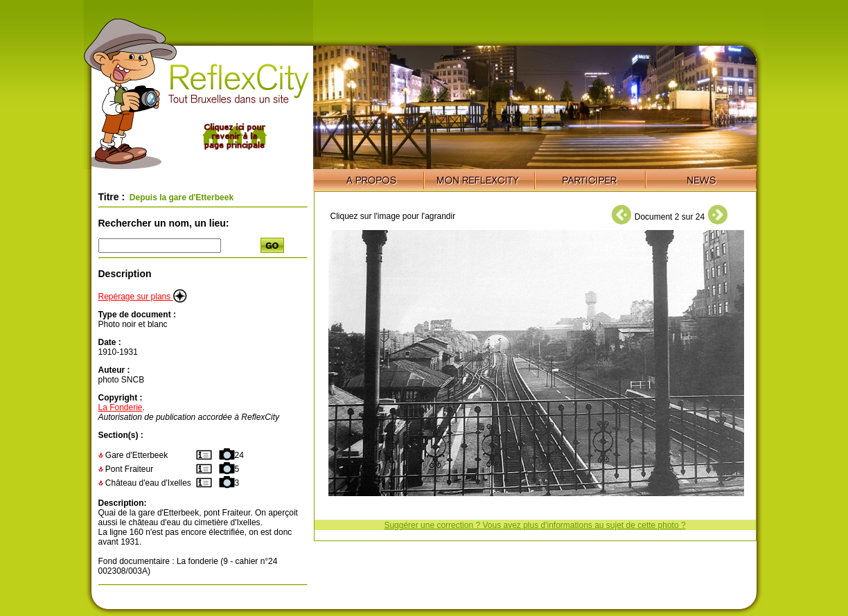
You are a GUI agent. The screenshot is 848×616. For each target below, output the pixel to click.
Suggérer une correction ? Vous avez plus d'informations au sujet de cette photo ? (535, 525)
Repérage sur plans (143, 297)
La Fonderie (121, 407)
